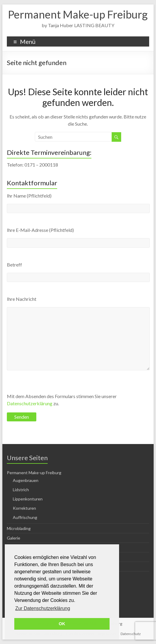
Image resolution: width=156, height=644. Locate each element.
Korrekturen (24, 508)
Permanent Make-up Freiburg (78, 14)
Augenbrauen (26, 480)
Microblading (19, 528)
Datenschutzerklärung (30, 403)
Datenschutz (131, 634)
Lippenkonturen (28, 499)
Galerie (14, 538)
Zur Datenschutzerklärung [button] (43, 608)
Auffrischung (25, 517)
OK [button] (62, 624)
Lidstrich (21, 490)
